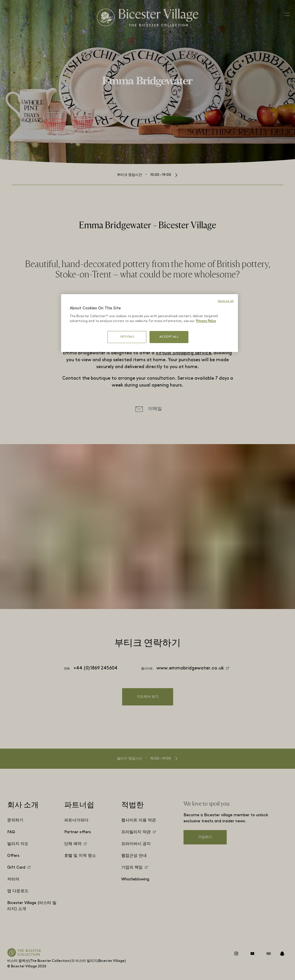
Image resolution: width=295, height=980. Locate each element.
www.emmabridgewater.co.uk (190, 668)
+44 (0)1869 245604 (96, 668)
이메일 (155, 409)
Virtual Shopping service (183, 353)
